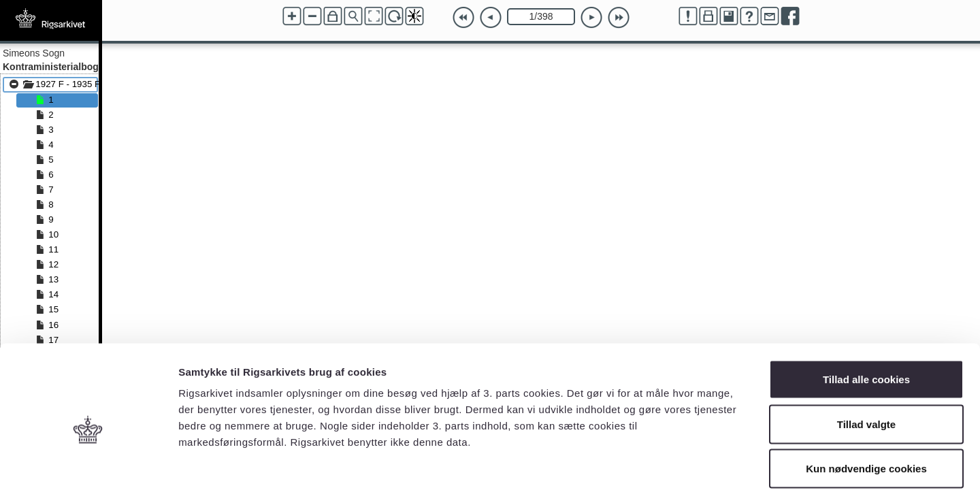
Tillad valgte (866, 356)
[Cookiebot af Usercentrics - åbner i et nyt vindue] (88, 463)
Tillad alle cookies (866, 311)
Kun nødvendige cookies (866, 401)
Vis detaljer (707, 463)
